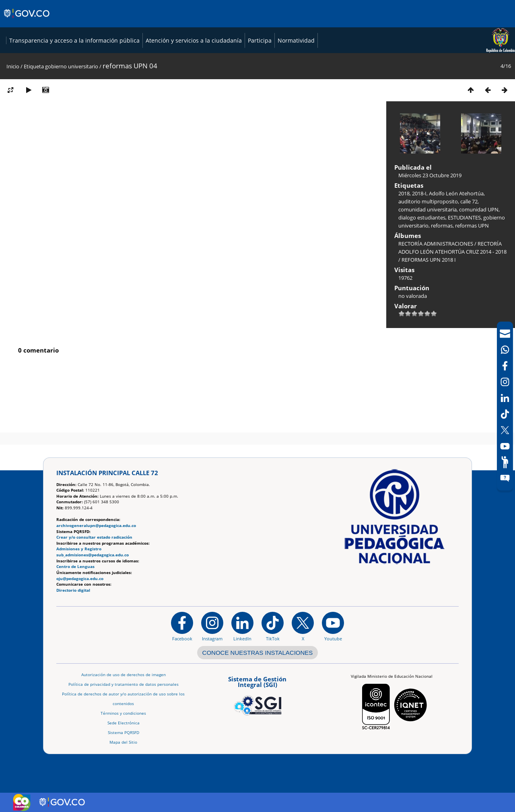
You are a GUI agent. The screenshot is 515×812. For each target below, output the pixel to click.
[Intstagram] (505, 382)
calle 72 (469, 262)
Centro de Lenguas (75, 567)
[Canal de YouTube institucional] (333, 627)
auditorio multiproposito (428, 262)
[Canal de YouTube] (505, 446)
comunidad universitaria (427, 270)
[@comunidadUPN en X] (303, 627)
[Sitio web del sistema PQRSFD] (505, 478)
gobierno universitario (72, 127)
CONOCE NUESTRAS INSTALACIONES (258, 653)
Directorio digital (73, 590)
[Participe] (505, 462)
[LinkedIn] (505, 398)
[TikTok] (505, 414)
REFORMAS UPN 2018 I (429, 320)
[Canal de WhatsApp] (505, 350)
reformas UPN (472, 286)
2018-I (419, 254)
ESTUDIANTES (464, 278)
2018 (404, 254)
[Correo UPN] (505, 334)
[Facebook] (505, 366)
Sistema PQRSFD (124, 733)
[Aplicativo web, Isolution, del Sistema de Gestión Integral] (257, 695)
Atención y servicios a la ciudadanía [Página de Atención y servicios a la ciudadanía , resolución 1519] (391, 58)
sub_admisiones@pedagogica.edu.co (93, 555)
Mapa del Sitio (123, 742)
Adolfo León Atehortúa (456, 254)
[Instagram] (212, 627)
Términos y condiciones (123, 713)
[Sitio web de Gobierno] (27, 21)
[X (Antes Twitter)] (505, 430)
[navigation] (505, 406)
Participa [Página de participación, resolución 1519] (457, 58)
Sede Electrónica (124, 723)
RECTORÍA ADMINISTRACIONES (436, 304)
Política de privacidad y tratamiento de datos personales (124, 684)
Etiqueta (34, 127)
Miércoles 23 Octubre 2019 (430, 236)
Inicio (13, 127)
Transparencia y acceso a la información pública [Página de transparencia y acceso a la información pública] (272, 58)
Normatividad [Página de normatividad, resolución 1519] (493, 58)
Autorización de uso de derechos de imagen (124, 675)
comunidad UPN (479, 270)
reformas (442, 286)
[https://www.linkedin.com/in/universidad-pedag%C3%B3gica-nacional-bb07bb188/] (242, 627)
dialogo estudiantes (422, 278)
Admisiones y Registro (79, 549)
